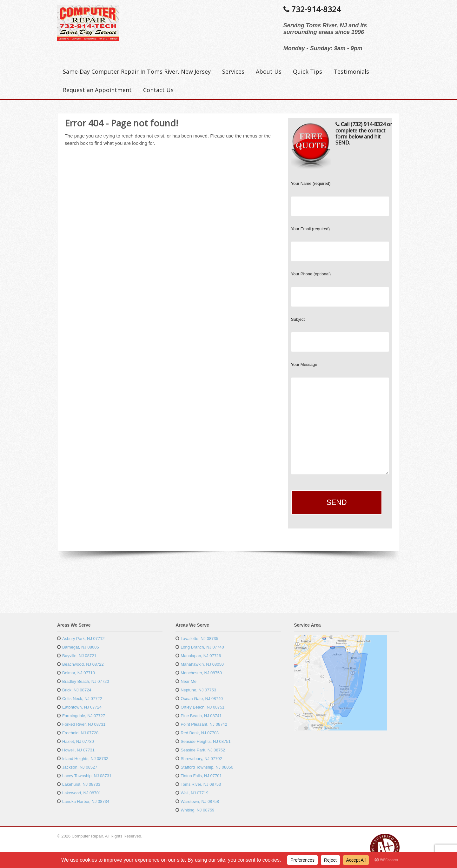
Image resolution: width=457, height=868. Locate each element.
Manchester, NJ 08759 (201, 673)
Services (233, 71)
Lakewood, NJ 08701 (82, 793)
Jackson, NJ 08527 (80, 767)
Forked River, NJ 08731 (84, 724)
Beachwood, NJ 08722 (83, 664)
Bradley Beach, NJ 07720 (86, 681)
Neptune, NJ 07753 (198, 690)
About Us (269, 71)
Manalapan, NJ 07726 (201, 656)
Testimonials (351, 71)
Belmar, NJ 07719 (79, 673)
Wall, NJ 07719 (195, 793)
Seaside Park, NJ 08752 (203, 750)
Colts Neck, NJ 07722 (82, 699)
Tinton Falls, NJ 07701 (201, 776)
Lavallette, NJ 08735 (199, 639)
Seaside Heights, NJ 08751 (206, 741)
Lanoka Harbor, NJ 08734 (86, 801)
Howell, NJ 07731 (78, 750)
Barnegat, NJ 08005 (81, 647)
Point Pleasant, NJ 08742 (204, 724)
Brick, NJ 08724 (77, 690)
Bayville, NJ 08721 (79, 656)
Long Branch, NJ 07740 (202, 647)
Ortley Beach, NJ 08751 (202, 707)
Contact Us (158, 90)
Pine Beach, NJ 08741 (201, 716)
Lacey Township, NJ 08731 (87, 776)
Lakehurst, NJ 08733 (81, 784)
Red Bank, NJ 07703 (200, 733)
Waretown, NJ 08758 (200, 801)
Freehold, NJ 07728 (80, 733)
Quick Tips (308, 71)
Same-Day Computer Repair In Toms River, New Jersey (137, 71)
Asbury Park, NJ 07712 (83, 639)
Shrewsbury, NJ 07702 (201, 759)
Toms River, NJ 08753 (201, 784)
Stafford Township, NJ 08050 (207, 767)
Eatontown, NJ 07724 (82, 707)
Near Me (189, 681)
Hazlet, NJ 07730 (78, 741)
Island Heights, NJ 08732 (85, 759)
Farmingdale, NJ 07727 (84, 716)
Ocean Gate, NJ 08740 (202, 699)
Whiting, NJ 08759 (197, 810)
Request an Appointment (97, 90)
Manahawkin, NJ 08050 (202, 664)
